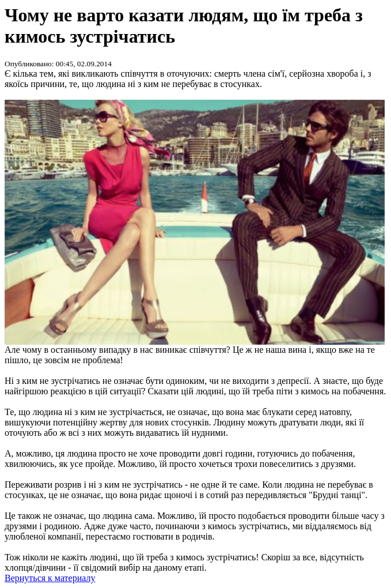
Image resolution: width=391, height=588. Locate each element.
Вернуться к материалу (50, 578)
